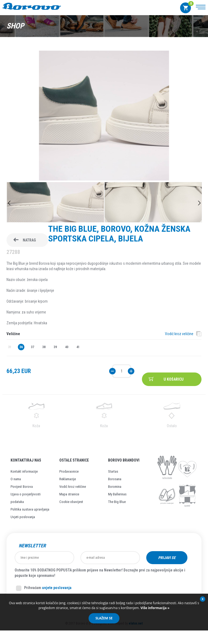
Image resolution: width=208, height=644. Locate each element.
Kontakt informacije (24, 471)
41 (78, 347)
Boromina (115, 487)
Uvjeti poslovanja (23, 517)
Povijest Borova (22, 487)
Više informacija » (155, 608)
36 (21, 347)
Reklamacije (68, 479)
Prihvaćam (44, 588)
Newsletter (32, 546)
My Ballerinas (117, 494)
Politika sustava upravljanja (30, 509)
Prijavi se (167, 558)
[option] (104, 116)
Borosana (115, 479)
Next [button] (199, 203)
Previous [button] (9, 203)
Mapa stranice (69, 494)
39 (55, 347)
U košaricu (174, 379)
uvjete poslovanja (57, 588)
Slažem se (104, 618)
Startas (113, 471)
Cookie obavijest (71, 502)
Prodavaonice (69, 471)
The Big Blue (117, 502)
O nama (16, 479)
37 (32, 347)
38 (44, 347)
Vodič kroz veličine (179, 334)
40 (67, 347)
